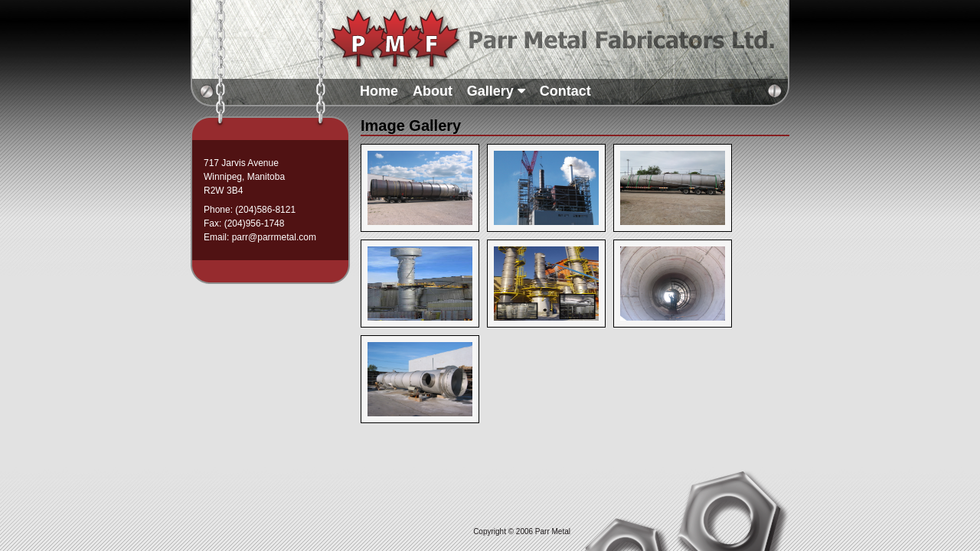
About (433, 91)
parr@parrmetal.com (274, 237)
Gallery (496, 91)
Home (379, 91)
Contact (565, 91)
